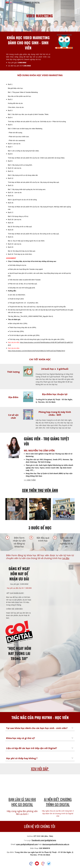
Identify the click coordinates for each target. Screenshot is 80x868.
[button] (72, 728)
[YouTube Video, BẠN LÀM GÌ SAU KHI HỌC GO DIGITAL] (22, 786)
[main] (40, 16)
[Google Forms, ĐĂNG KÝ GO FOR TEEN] (55, 637)
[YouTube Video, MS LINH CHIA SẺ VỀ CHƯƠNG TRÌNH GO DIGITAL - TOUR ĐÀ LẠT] (58, 786)
